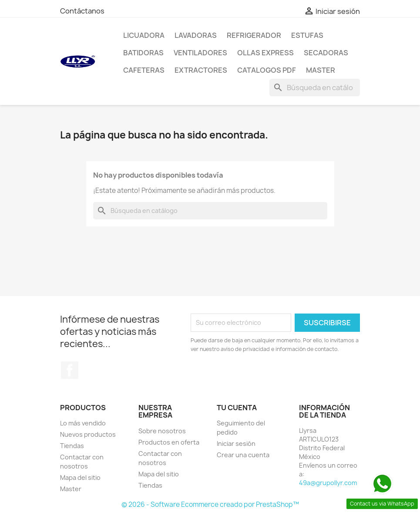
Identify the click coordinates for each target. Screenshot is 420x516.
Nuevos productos (88, 434)
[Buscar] (315, 88)
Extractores (201, 70)
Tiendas (72, 446)
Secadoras (326, 53)
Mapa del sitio (80, 477)
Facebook (70, 370)
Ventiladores (200, 53)
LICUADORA (144, 35)
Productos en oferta (169, 442)
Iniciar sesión (236, 443)
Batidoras (143, 53)
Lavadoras (196, 35)
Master (321, 70)
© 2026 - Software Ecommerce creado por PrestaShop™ (210, 504)
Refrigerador (254, 35)
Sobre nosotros (162, 431)
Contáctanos (82, 11)
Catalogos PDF (267, 70)
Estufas (307, 35)
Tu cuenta (237, 408)
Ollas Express (265, 53)
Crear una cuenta (243, 455)
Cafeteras (144, 70)
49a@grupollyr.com (328, 483)
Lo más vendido (83, 423)
